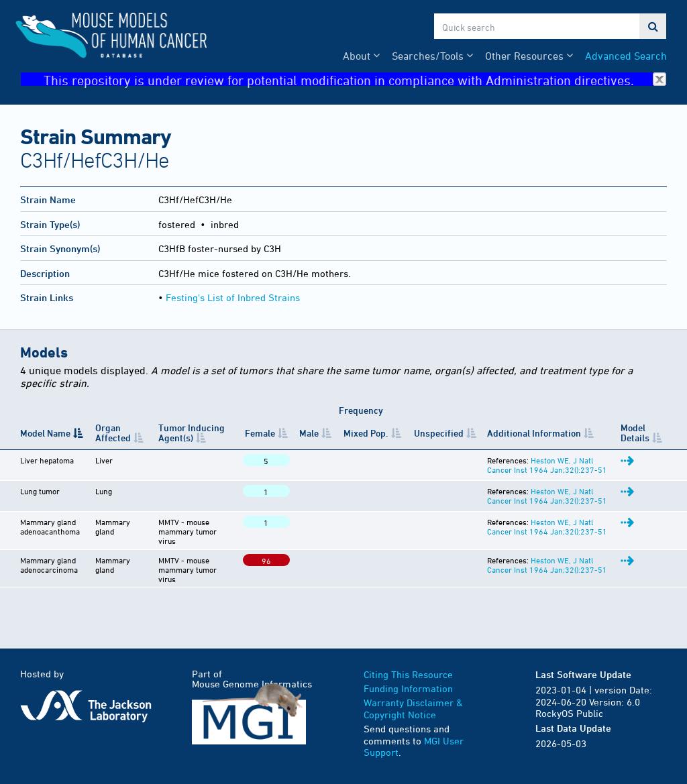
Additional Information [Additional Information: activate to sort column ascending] (534, 433)
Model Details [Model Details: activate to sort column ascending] (635, 433)
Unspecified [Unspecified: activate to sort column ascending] (439, 433)
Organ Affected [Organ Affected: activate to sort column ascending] (113, 433)
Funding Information (408, 688)
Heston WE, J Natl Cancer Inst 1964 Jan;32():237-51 (547, 465)
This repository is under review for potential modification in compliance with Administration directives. (355, 79)
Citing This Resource (408, 674)
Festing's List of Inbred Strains (233, 297)
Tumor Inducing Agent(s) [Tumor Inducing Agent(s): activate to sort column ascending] (192, 433)
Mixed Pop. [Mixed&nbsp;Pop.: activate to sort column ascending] (366, 433)
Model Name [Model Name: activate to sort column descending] (45, 433)
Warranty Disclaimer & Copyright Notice (413, 709)
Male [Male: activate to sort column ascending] (309, 433)
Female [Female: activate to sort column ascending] (260, 433)
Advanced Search (626, 56)
